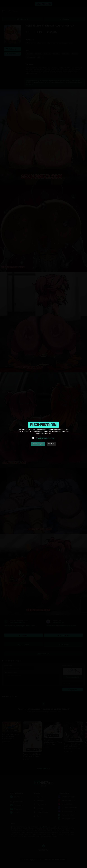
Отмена (51, 444)
